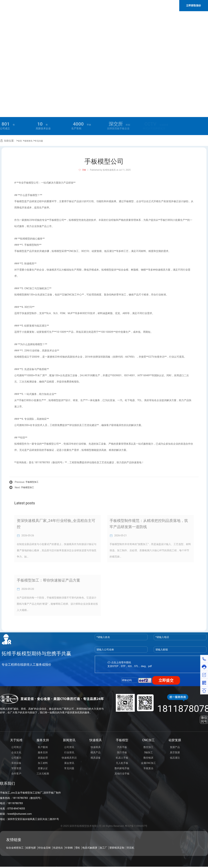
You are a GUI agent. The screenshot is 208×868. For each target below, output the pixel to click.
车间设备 (16, 763)
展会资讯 (69, 763)
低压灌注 (175, 758)
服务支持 (43, 740)
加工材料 (43, 763)
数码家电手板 (122, 768)
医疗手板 (122, 752)
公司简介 (16, 747)
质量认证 (43, 768)
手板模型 (122, 740)
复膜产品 (175, 747)
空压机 (130, 848)
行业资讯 (69, 752)
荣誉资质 (16, 768)
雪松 (78, 848)
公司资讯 (69, 747)
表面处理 (43, 758)
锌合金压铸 (44, 848)
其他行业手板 (122, 774)
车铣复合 (148, 768)
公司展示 (16, 758)
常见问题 (39, 141)
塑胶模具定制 (117, 848)
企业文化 (16, 752)
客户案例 (43, 747)
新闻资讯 (28, 141)
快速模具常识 (69, 758)
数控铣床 (148, 758)
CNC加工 (148, 740)
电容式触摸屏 (90, 848)
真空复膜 (175, 752)
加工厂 (103, 848)
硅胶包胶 (31, 848)
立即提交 (166, 680)
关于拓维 (16, 740)
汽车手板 (122, 747)
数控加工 (148, 747)
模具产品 (96, 752)
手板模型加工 (32, 482)
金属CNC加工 (148, 763)
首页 (20, 141)
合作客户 (16, 774)
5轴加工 (149, 752)
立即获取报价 (194, 6)
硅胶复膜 (175, 740)
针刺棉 (69, 848)
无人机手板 (122, 763)
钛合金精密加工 (15, 848)
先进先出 (58, 848)
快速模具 (96, 740)
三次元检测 (43, 774)
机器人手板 (122, 758)
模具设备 (96, 758)
